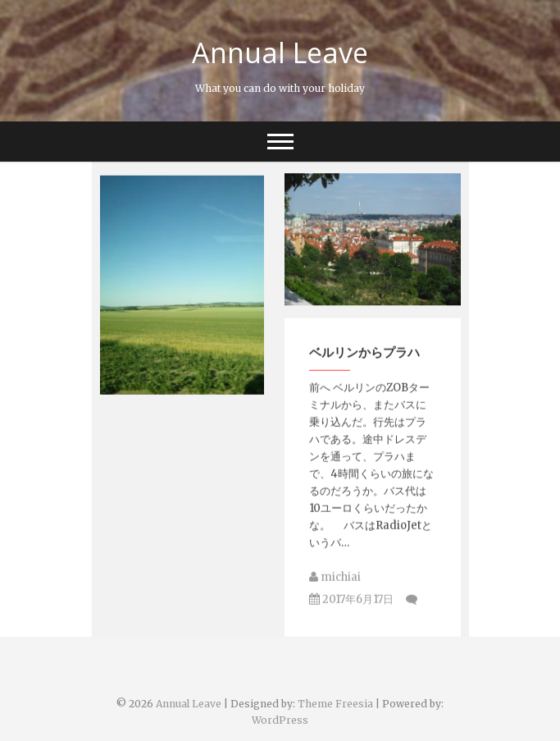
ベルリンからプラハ (364, 359)
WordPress (280, 720)
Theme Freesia (335, 704)
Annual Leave (280, 53)
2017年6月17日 (351, 606)
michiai (335, 584)
